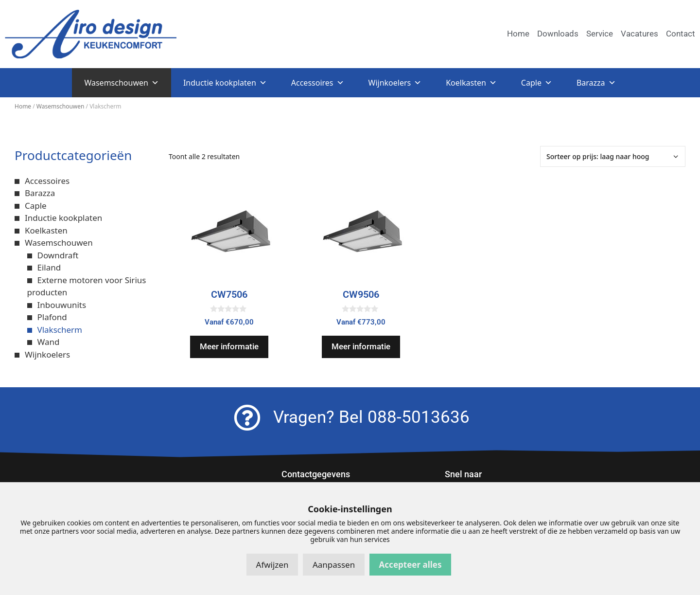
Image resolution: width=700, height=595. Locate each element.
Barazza (596, 83)
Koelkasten (471, 83)
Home (23, 106)
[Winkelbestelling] (613, 156)
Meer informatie (229, 346)
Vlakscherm (60, 330)
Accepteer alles (411, 565)
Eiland (49, 267)
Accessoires (318, 83)
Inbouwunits (62, 305)
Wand (49, 342)
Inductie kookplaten (225, 83)
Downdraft (58, 255)
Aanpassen (334, 565)
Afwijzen (272, 565)
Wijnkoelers (395, 83)
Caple (537, 83)
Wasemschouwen (121, 83)
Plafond (52, 317)
